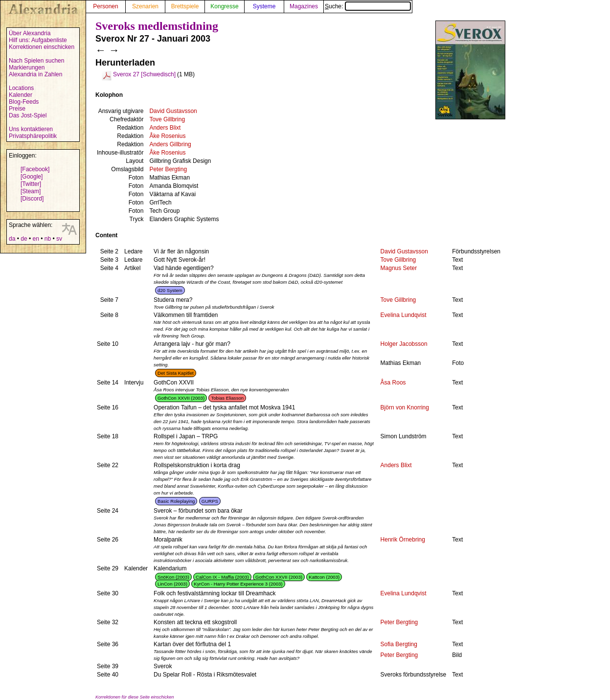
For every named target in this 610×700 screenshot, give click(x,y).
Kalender (21, 95)
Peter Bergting (168, 169)
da (12, 239)
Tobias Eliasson (227, 398)
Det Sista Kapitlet (176, 373)
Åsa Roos (393, 383)
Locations (21, 88)
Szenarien (145, 6)
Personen (105, 6)
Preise (17, 109)
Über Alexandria (30, 33)
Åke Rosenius (167, 136)
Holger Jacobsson (404, 344)
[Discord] (32, 199)
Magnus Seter (399, 268)
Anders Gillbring (170, 144)
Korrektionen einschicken (42, 47)
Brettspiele (185, 6)
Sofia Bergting (399, 644)
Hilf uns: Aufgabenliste (38, 40)
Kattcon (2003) (324, 577)
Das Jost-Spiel (28, 115)
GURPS (210, 501)
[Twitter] (31, 184)
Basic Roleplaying (176, 501)
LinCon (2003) (172, 584)
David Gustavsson (173, 111)
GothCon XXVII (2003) (181, 398)
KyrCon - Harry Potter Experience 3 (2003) (238, 584)
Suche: (368, 6)
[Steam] (31, 191)
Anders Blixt (165, 128)
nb (48, 239)
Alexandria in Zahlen (35, 74)
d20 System (170, 290)
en (35, 239)
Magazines (304, 6)
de (24, 239)
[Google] (32, 177)
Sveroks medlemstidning (157, 26)
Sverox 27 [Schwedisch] (144, 74)
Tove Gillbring (167, 119)
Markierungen (27, 68)
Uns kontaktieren (31, 129)
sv (59, 239)
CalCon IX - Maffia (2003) (222, 577)
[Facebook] (35, 169)
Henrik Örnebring (403, 540)
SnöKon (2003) (173, 577)
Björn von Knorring (405, 407)
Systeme (264, 6)
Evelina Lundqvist (404, 315)
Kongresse (224, 6)
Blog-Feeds (24, 102)
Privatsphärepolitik (33, 136)
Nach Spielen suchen (36, 61)
